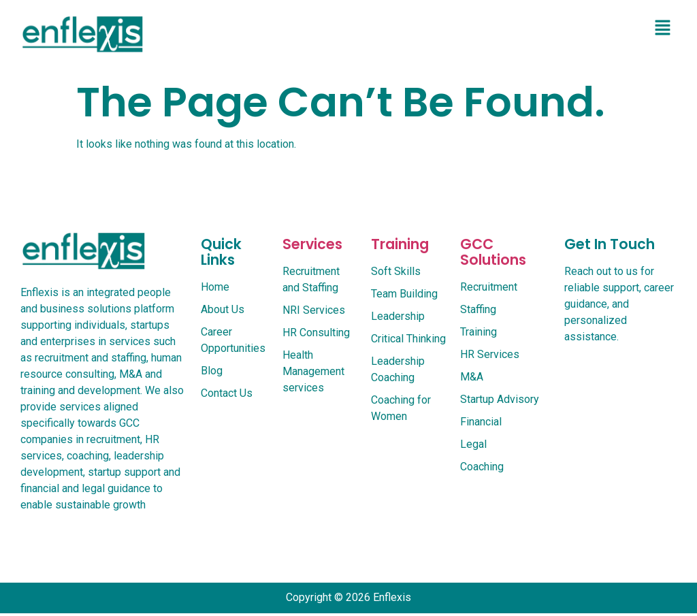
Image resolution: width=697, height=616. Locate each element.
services (312, 244)
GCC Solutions (493, 252)
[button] (663, 29)
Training (400, 244)
